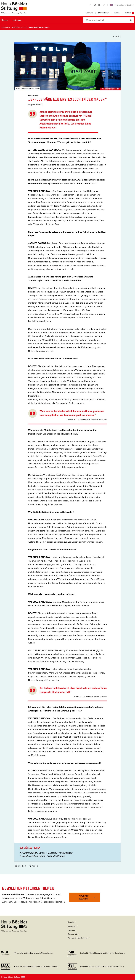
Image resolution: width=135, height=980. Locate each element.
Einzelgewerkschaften (60, 853)
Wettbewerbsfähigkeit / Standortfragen (43, 856)
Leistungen (17, 20)
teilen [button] (33, 866)
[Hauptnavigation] (11, 20)
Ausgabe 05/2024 (35, 105)
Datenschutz (72, 934)
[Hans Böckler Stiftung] (14, 931)
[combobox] (106, 20)
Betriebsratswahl (64, 333)
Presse (117, 13)
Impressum (72, 930)
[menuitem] (5, 22)
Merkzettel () (104, 13)
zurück (118, 36)
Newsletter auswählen (84, 897)
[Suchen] (131, 20)
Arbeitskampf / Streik (33, 853)
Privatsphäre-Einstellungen (78, 938)
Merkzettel (72, 926)
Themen (5, 20)
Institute (128, 13)
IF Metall (54, 265)
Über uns (89, 13)
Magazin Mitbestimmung (110, 89)
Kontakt (71, 922)
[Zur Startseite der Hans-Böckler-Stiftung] (14, 12)
